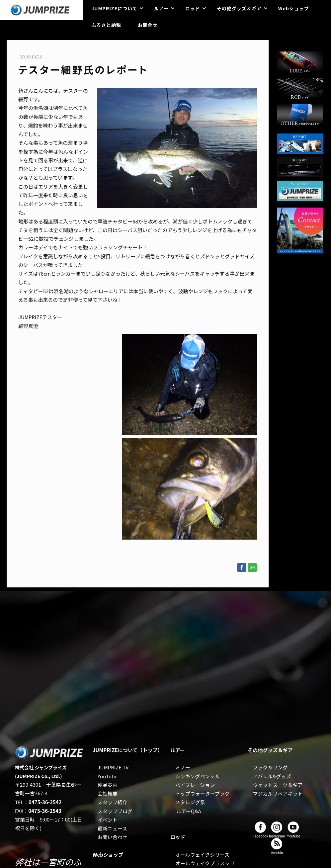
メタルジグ (188, 802)
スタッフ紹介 (113, 802)
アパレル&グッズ (272, 776)
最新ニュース (112, 828)
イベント (108, 820)
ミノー (183, 767)
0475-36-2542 (45, 802)
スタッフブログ (115, 811)
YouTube (108, 776)
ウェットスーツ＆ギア (278, 785)
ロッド (193, 8)
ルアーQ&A (189, 811)
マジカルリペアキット (278, 793)
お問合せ (148, 25)
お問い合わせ (113, 837)
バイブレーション (195, 785)
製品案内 (108, 785)
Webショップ (294, 8)
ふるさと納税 (106, 25)
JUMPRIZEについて (114, 8)
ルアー (161, 8)
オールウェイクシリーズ (203, 855)
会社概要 (108, 793)
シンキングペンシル (198, 776)
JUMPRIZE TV (113, 767)
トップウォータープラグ (203, 793)
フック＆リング (270, 767)
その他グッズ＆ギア (239, 8)
